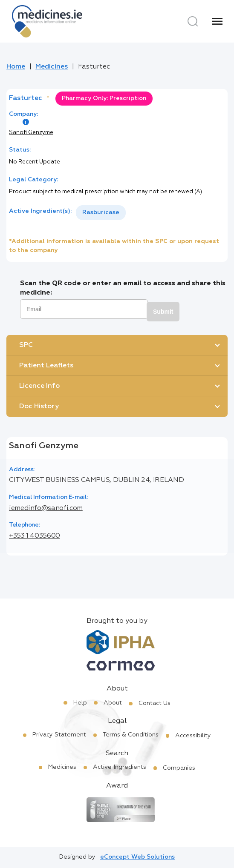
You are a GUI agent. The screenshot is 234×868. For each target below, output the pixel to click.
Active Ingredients (120, 767)
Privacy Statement (59, 735)
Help (80, 703)
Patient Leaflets (46, 366)
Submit (163, 312)
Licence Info (39, 386)
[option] (101, 213)
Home (16, 67)
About (113, 703)
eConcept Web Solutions (137, 857)
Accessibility (193, 736)
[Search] (193, 21)
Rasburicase (101, 212)
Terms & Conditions (131, 735)
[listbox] (101, 213)
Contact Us (155, 703)
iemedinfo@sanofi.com (46, 508)
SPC (26, 345)
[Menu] (217, 21)
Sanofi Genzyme (31, 133)
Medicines (52, 67)
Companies (179, 768)
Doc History (39, 407)
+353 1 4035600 (35, 536)
